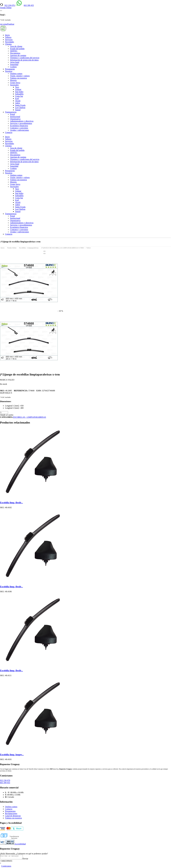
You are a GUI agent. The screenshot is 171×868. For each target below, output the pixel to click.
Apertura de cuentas (18, 55)
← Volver (88, 248)
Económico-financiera (19, 126)
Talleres (8, 37)
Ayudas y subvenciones (20, 130)
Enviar (28, 859)
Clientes (8, 44)
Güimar (18, 89)
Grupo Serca (15, 83)
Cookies (13, 67)
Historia (13, 80)
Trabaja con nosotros (19, 78)
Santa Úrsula (20, 105)
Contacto (9, 132)
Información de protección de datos (24, 60)
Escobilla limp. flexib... (11, 503)
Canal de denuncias (13, 816)
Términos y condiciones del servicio (25, 58)
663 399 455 (29, 5)
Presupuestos (10, 811)
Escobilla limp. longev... (12, 755)
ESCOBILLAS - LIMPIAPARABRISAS (30, 417)
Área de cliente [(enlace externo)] (16, 46)
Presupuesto (10, 69)
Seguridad (14, 64)
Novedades (10, 42)
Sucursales (14, 85)
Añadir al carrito (7, 415)
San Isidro (19, 92)
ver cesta (4, 24)
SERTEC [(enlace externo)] (14, 51)
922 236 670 (10, 5)
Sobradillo (19, 94)
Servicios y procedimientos (21, 123)
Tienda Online (12, 248)
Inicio (7, 35)
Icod (17, 98)
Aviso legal (15, 62)
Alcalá (18, 101)
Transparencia (11, 112)
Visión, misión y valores (20, 76)
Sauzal (18, 110)
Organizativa (15, 119)
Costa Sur (19, 96)
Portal (12, 114)
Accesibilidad (13, 844)
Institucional (15, 117)
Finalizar (11, 24)
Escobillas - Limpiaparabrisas (29, 248)
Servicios (9, 40)
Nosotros (9, 71)
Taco (17, 87)
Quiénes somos (16, 74)
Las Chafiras (20, 108)
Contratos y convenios (19, 128)
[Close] (44, 251)
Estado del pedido (17, 49)
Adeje (18, 103)
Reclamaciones (11, 813)
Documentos (15, 53)
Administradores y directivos (22, 121)
